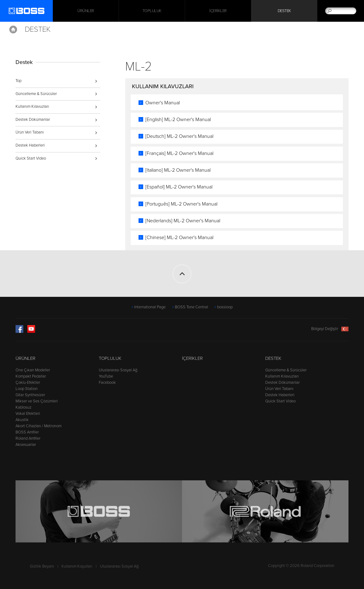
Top (18, 81)
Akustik (22, 420)
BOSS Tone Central (191, 307)
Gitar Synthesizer (30, 395)
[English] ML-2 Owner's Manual (178, 120)
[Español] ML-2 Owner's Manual (179, 187)
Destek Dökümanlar (33, 120)
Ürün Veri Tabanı (30, 132)
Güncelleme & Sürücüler (36, 94)
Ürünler (25, 358)
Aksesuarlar (26, 445)
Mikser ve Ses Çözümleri (37, 401)
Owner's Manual (163, 103)
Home (13, 29)
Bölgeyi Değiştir (330, 329)
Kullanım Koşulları (77, 566)
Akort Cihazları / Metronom (39, 426)
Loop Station (27, 389)
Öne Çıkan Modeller (33, 370)
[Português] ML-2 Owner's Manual (181, 204)
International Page (150, 307)
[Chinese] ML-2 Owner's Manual (179, 238)
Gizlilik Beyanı (42, 566)
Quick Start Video (31, 158)
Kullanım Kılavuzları (32, 106)
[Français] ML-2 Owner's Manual (179, 153)
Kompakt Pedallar (31, 376)
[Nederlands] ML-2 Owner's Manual (183, 221)
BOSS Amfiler (27, 432)
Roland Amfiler (28, 438)
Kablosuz (23, 407)
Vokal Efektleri (28, 414)
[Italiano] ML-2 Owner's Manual (178, 170)
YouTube (106, 376)
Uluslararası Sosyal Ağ (118, 370)
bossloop (225, 307)
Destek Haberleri (30, 145)
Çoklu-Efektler (28, 383)
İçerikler (218, 11)
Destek (284, 11)
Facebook (107, 383)
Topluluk (152, 11)
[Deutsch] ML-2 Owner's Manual (179, 136)
